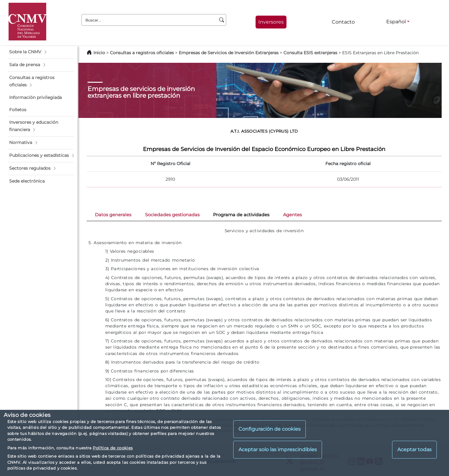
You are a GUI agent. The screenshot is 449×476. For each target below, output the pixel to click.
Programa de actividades (241, 215)
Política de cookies (113, 448)
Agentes (292, 215)
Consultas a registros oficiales (142, 53)
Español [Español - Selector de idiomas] (396, 22)
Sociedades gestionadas (172, 215)
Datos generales (113, 215)
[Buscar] (222, 20)
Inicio (99, 53)
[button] (41, 52)
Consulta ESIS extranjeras (310, 53)
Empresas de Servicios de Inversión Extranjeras (229, 53)
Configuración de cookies (269, 429)
